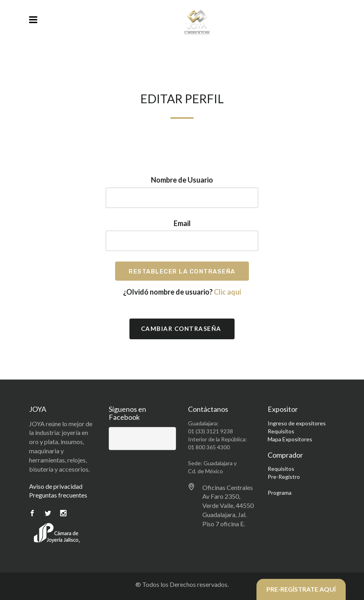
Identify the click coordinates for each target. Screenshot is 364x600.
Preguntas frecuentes (58, 495)
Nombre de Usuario (182, 180)
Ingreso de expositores (297, 423)
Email (182, 223)
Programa (280, 493)
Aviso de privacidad (56, 486)
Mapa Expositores (290, 439)
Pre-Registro (284, 477)
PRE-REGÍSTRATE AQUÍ (301, 589)
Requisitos (281, 431)
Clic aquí (228, 292)
